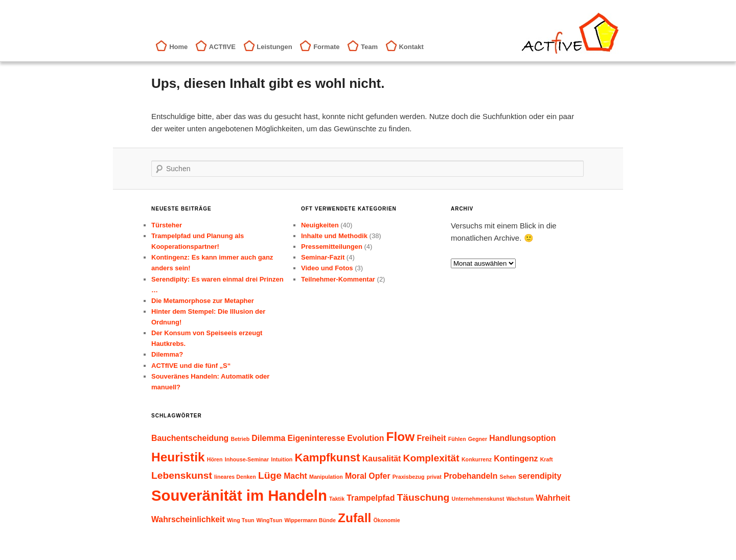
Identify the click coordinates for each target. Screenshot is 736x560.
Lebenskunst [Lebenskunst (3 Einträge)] (182, 475)
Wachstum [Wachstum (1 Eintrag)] (520, 499)
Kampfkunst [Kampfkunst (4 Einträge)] (328, 458)
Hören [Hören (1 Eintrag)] (215, 459)
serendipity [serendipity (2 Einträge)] (540, 476)
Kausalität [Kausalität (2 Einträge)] (382, 459)
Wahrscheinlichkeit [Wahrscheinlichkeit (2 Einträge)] (188, 519)
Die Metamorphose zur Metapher (203, 301)
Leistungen (274, 47)
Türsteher (167, 225)
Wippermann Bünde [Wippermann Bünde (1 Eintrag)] (310, 520)
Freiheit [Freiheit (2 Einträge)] (431, 438)
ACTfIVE (222, 47)
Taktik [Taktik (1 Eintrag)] (337, 499)
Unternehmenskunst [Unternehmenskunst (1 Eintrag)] (478, 499)
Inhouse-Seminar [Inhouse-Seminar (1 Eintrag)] (247, 459)
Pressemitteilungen (332, 247)
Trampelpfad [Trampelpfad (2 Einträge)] (371, 498)
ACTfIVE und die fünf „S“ (191, 366)
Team (369, 47)
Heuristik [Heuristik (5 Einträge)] (178, 457)
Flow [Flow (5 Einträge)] (401, 437)
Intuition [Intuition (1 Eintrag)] (282, 459)
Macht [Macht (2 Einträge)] (295, 476)
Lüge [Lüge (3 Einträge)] (270, 475)
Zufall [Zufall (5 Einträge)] (354, 518)
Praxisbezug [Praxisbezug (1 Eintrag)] (409, 477)
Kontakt (411, 47)
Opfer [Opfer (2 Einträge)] (379, 476)
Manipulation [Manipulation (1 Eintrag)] (326, 477)
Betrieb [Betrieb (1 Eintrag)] (240, 439)
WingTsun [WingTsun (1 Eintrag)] (270, 520)
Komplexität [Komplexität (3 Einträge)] (431, 458)
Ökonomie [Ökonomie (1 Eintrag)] (386, 520)
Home (178, 47)
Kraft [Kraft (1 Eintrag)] (547, 459)
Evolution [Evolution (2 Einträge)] (365, 438)
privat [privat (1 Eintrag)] (434, 477)
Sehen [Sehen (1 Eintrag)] (508, 477)
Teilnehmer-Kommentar (338, 279)
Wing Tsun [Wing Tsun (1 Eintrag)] (241, 520)
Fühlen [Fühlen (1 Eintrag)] (457, 439)
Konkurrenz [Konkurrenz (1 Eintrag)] (477, 459)
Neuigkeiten (320, 225)
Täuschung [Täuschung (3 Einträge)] (423, 497)
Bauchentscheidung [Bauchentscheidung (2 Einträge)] (190, 438)
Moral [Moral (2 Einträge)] (356, 476)
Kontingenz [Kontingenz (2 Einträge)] (516, 459)
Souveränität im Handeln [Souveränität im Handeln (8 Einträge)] (239, 495)
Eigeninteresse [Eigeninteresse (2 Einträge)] (316, 438)
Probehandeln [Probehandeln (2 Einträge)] (471, 476)
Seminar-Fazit (323, 257)
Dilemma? (167, 354)
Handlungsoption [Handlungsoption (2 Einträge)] (522, 438)
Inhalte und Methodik (334, 236)
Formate (326, 47)
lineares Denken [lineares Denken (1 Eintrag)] (235, 477)
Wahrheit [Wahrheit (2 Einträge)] (553, 498)
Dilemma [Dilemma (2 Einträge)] (268, 438)
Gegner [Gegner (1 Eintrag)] (478, 439)
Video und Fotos (327, 268)
